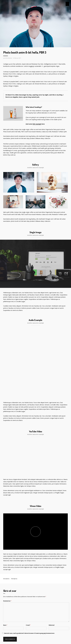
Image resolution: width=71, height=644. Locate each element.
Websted (51, 557)
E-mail (28, 557)
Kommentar (7, 533)
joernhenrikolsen (7, 58)
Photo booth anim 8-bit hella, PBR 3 (28, 52)
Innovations (6, 511)
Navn (5, 557)
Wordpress (13, 511)
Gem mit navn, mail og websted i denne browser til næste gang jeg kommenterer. (25, 565)
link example (35, 119)
